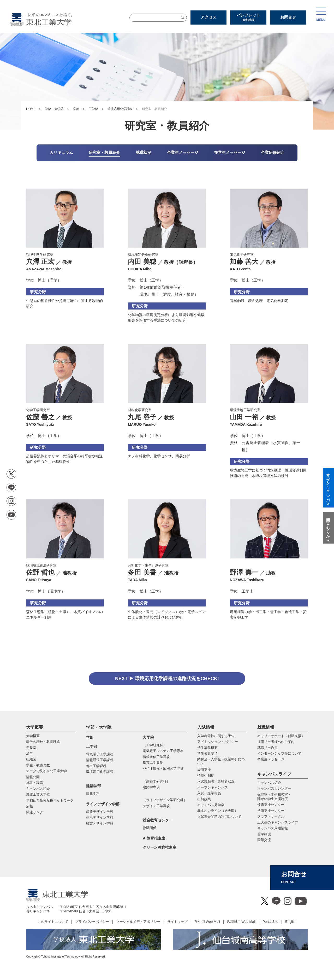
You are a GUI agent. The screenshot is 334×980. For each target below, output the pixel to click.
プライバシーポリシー (92, 922)
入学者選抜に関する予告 (216, 736)
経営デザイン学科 (100, 823)
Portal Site (270, 922)
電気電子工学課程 (100, 754)
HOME (31, 109)
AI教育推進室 (154, 838)
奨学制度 (264, 834)
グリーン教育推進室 (160, 847)
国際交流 (264, 840)
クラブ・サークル (271, 816)
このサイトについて (53, 922)
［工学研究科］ (155, 745)
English (291, 922)
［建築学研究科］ (156, 781)
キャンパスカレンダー (274, 788)
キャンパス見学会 (211, 805)
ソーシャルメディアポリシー (138, 922)
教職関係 (150, 828)
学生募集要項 (207, 753)
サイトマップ (177, 922)
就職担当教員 (267, 748)
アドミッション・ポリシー (218, 742)
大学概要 (35, 727)
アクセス (208, 17)
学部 (76, 109)
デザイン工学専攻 (156, 806)
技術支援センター (271, 805)
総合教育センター (158, 820)
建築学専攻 (151, 787)
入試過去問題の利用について (219, 817)
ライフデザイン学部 (103, 804)
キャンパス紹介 (269, 783)
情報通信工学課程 (100, 760)
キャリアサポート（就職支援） (281, 736)
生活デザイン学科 (100, 817)
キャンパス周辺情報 (273, 828)
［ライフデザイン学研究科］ (165, 800)
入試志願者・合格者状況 (216, 781)
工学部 (93, 109)
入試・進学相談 (209, 793)
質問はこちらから (328, 528)
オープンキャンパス (213, 787)
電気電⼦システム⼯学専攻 (163, 751)
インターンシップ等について (279, 753)
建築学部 (94, 786)
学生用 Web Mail (207, 922)
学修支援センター (271, 811)
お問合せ (288, 17)
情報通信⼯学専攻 (156, 757)
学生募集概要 (207, 748)
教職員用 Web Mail (241, 922)
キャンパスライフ (274, 774)
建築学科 (93, 794)
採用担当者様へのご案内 (276, 742)
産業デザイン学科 (100, 812)
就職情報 (266, 727)
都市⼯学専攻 (153, 763)
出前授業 (204, 799)
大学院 (148, 737)
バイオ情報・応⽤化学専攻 (163, 768)
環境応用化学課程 (120, 109)
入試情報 (206, 727)
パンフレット (248, 17)
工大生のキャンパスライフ (278, 822)
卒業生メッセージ (271, 759)
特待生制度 (206, 776)
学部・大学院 (54, 109)
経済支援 (204, 770)
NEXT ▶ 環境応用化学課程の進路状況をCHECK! (167, 679)
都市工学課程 (96, 766)
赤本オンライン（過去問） (218, 811)
